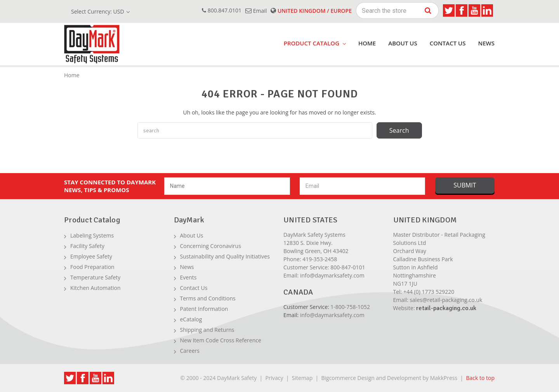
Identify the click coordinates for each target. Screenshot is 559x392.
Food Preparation (92, 267)
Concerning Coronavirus (211, 246)
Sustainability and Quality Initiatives (225, 256)
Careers (190, 351)
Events (188, 277)
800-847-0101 (348, 267)
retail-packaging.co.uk (446, 308)
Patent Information (204, 309)
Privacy (274, 378)
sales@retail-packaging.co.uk (446, 300)
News (486, 43)
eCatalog (191, 319)
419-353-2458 (320, 259)
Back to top (480, 378)
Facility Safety (87, 246)
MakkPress (444, 378)
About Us (403, 43)
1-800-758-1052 (350, 307)
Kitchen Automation (95, 288)
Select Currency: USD (100, 11)
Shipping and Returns (207, 330)
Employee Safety (91, 256)
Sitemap (302, 378)
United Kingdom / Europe (311, 11)
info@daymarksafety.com (332, 275)
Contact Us (448, 43)
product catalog (315, 43)
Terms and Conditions (208, 298)
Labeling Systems (92, 235)
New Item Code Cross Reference (221, 340)
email (256, 11)
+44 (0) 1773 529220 (429, 292)
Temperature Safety (95, 277)
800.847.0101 (222, 10)
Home (367, 43)
